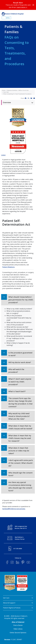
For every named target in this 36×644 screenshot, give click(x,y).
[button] (18, 300)
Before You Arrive (24, 90)
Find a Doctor (18, 625)
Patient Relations (8, 267)
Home (4, 90)
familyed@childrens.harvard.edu (14, 509)
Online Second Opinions (18, 633)
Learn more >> (22, 7)
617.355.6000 (18, 549)
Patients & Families (12, 90)
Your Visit (6, 92)
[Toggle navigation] (6, 18)
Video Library (18, 629)
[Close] (33, 5)
